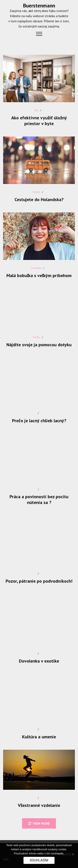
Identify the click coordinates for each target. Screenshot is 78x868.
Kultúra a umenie (39, 737)
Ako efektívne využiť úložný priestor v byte (39, 121)
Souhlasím (39, 860)
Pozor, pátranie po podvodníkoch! (39, 581)
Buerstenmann (39, 6)
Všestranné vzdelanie (39, 805)
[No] (73, 854)
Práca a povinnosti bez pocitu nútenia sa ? (39, 499)
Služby (36, 192)
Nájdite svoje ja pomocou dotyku (39, 345)
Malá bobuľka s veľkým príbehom (39, 275)
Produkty (36, 268)
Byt (37, 110)
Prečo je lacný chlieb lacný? (39, 421)
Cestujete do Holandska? (39, 199)
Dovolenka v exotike (39, 661)
